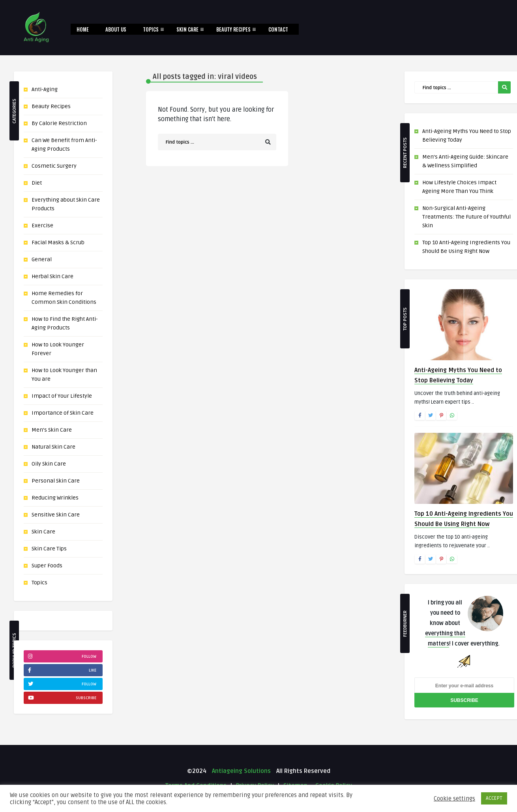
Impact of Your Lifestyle (62, 396)
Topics (151, 29)
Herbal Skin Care (52, 276)
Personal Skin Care (56, 481)
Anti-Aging (45, 89)
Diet (37, 183)
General (42, 259)
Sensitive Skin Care (56, 515)
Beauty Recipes (233, 29)
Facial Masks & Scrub (58, 242)
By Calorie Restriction (59, 123)
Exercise (42, 225)
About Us (116, 29)
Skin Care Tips (49, 549)
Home (83, 29)
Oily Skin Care (49, 464)
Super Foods (47, 566)
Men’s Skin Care (52, 430)
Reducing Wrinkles (55, 498)
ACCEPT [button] (494, 798)
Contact (278, 29)
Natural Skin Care (53, 447)
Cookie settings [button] (454, 799)
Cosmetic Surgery (54, 166)
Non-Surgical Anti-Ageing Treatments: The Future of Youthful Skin (466, 217)
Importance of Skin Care (63, 413)
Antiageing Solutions (241, 771)
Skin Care (187, 29)
